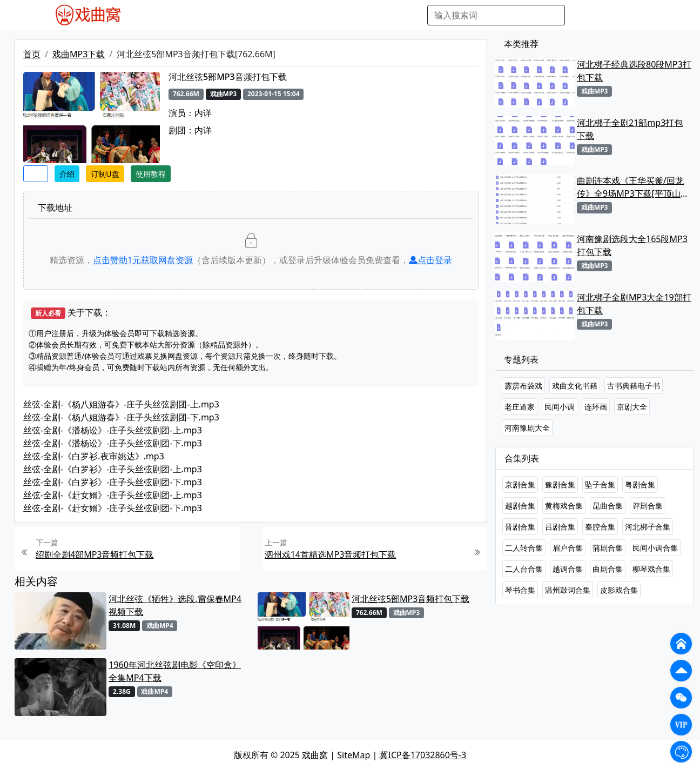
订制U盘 (105, 174)
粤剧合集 (640, 484)
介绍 (67, 174)
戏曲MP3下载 (79, 54)
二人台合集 (524, 569)
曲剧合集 (608, 569)
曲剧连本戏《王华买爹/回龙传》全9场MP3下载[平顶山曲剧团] (633, 187)
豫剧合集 (560, 484)
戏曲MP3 (198, 15)
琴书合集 (520, 590)
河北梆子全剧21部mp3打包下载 (630, 129)
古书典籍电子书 (634, 386)
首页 (32, 54)
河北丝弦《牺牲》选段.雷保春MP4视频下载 (175, 605)
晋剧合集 (520, 527)
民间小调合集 (655, 548)
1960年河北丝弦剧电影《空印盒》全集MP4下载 (175, 671)
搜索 (582, 15)
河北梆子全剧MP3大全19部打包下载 (634, 304)
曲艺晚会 (272, 15)
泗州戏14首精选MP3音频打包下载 (331, 554)
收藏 (36, 174)
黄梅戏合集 (564, 506)
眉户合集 (568, 548)
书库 (389, 15)
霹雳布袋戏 (523, 386)
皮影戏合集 (619, 590)
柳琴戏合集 (651, 569)
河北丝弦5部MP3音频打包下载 (411, 599)
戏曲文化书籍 (575, 386)
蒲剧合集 (608, 548)
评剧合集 (648, 506)
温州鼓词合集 (568, 590)
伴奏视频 (356, 15)
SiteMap (354, 755)
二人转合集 (524, 548)
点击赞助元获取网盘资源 (143, 260)
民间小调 (560, 407)
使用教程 (151, 174)
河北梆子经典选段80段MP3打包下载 (634, 71)
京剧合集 (520, 484)
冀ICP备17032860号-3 (423, 755)
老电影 (235, 15)
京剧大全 (632, 407)
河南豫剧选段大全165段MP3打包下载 (632, 245)
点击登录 (430, 260)
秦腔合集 (600, 527)
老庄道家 (520, 407)
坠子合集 (600, 484)
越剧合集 (520, 506)
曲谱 (413, 15)
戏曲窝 (315, 755)
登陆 (645, 15)
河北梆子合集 (648, 527)
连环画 (596, 407)
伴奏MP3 (314, 15)
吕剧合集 (560, 527)
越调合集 (568, 569)
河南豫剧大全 (527, 428)
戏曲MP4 (155, 15)
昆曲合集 (608, 506)
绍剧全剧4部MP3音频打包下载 (95, 554)
